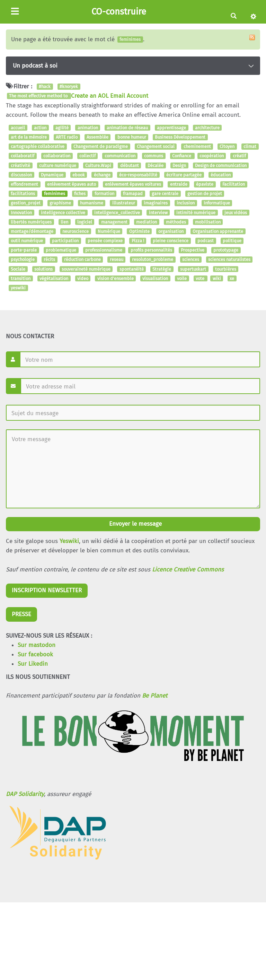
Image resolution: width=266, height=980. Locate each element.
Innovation (21, 213)
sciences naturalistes (229, 260)
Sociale (18, 269)
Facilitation (234, 184)
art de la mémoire (29, 137)
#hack (45, 86)
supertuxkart (193, 269)
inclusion (186, 203)
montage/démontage (32, 231)
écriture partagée (184, 175)
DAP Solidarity (25, 794)
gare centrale (165, 194)
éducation (221, 175)
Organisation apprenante (218, 231)
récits (49, 260)
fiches (80, 194)
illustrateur (124, 203)
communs (154, 156)
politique (232, 241)
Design (179, 165)
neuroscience (76, 231)
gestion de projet (205, 194)
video (83, 278)
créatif (239, 156)
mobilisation (208, 222)
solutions (43, 269)
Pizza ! (138, 241)
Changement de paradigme (101, 146)
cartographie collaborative (38, 146)
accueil (18, 128)
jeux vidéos (236, 213)
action (40, 128)
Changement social (156, 146)
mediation (147, 222)
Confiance (182, 156)
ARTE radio (67, 137)
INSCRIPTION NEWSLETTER (47, 590)
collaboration (57, 156)
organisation (171, 231)
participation (65, 241)
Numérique (109, 231)
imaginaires (156, 203)
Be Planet (155, 696)
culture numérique (58, 165)
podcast (206, 241)
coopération (212, 156)
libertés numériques (31, 222)
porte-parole (24, 250)
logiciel (85, 222)
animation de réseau (127, 128)
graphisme (60, 203)
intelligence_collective (117, 213)
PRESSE (21, 614)
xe (232, 278)
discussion (21, 175)
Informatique (217, 203)
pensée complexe (105, 241)
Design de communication (221, 165)
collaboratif (23, 156)
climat (250, 146)
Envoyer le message (135, 524)
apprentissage (171, 128)
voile (182, 278)
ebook (79, 175)
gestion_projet (26, 203)
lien (64, 222)
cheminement (197, 146)
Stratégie (162, 269)
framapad (133, 194)
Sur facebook (35, 654)
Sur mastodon (37, 645)
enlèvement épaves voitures (133, 184)
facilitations (23, 194)
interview (158, 213)
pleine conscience (171, 241)
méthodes (176, 222)
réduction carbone (82, 260)
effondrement (24, 184)
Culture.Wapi (98, 165)
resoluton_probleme (153, 260)
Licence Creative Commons (188, 570)
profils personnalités (151, 250)
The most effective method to (39, 96)
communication (120, 156)
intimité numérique (196, 213)
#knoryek (69, 86)
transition (21, 278)
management (114, 222)
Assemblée (97, 137)
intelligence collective (63, 213)
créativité (20, 165)
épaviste (205, 184)
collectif (87, 156)
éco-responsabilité (138, 175)
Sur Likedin (33, 664)
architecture (207, 128)
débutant (130, 165)
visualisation (155, 278)
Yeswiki (69, 541)
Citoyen (227, 146)
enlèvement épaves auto (72, 184)
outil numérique (27, 241)
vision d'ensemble (116, 278)
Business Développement (180, 137)
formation (104, 194)
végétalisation (54, 278)
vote (201, 278)
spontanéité (132, 269)
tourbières (226, 269)
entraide (179, 184)
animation (88, 128)
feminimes (55, 194)
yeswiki (18, 288)
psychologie (23, 260)
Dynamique (52, 175)
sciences (191, 260)
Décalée (156, 165)
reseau (117, 260)
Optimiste (139, 231)
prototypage (226, 250)
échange (102, 175)
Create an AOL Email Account (110, 96)
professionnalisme (104, 250)
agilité (62, 128)
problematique (61, 250)
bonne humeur (132, 137)
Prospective (193, 250)
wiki (217, 278)
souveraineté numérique (86, 269)
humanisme (92, 203)
